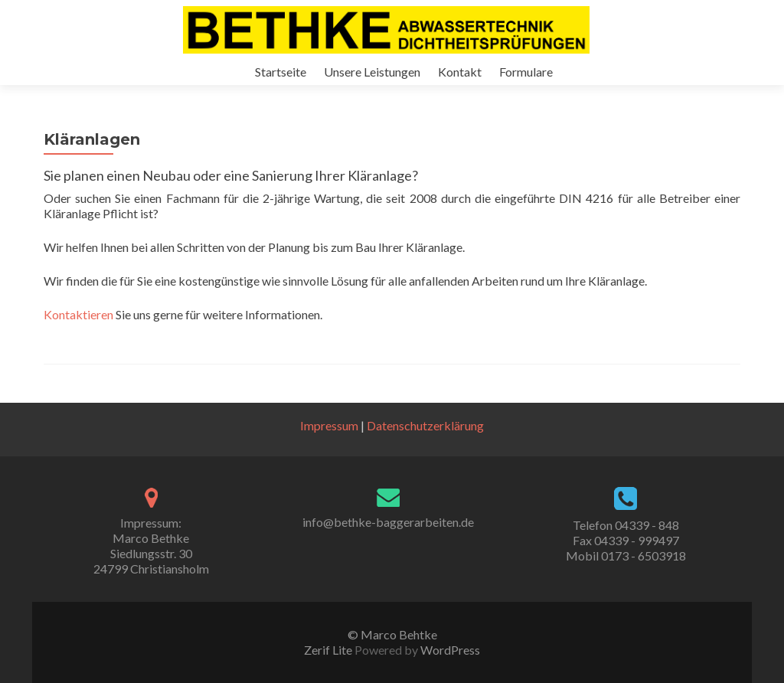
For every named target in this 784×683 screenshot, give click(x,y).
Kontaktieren (78, 314)
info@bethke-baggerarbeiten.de (388, 522)
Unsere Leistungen (372, 72)
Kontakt (460, 72)
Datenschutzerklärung (425, 425)
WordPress (449, 650)
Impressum (329, 425)
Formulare (526, 72)
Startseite (281, 72)
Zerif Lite (329, 650)
